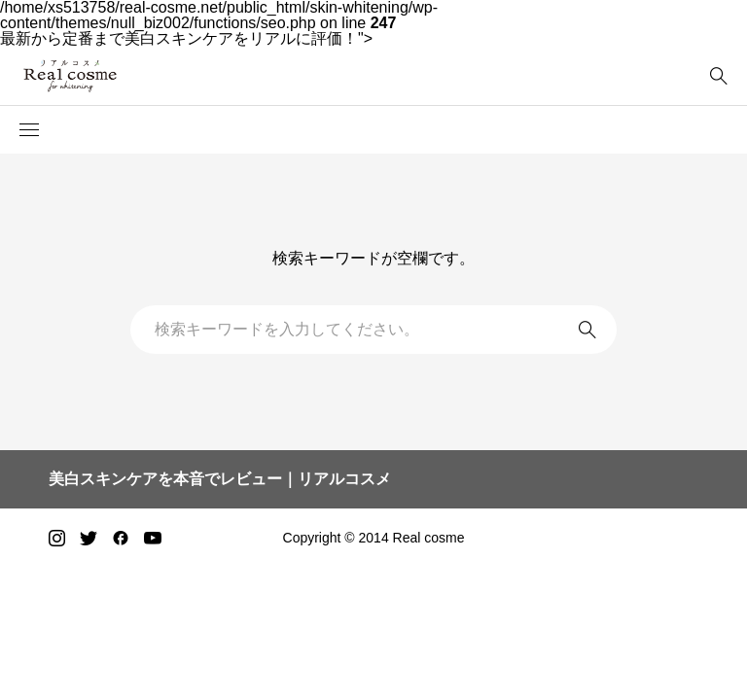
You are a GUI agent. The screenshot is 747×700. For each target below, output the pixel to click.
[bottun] (718, 76)
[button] (29, 130)
